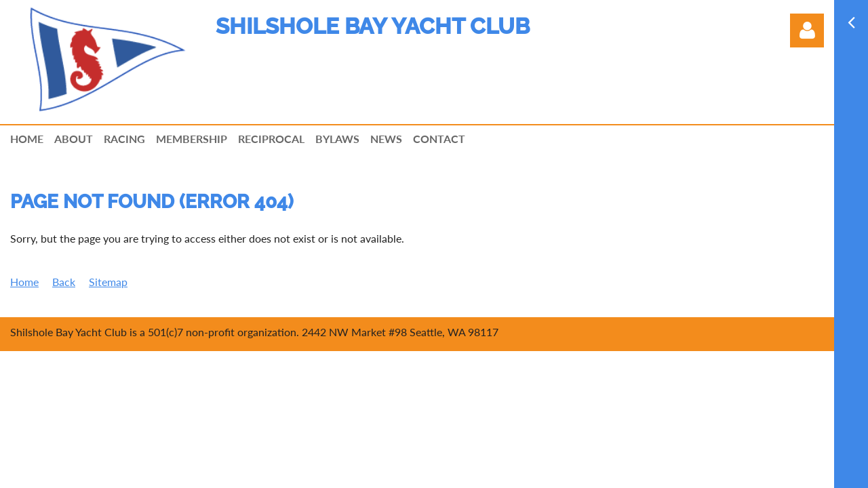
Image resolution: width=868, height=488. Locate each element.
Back (64, 282)
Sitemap (108, 282)
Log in (807, 30)
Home (24, 282)
